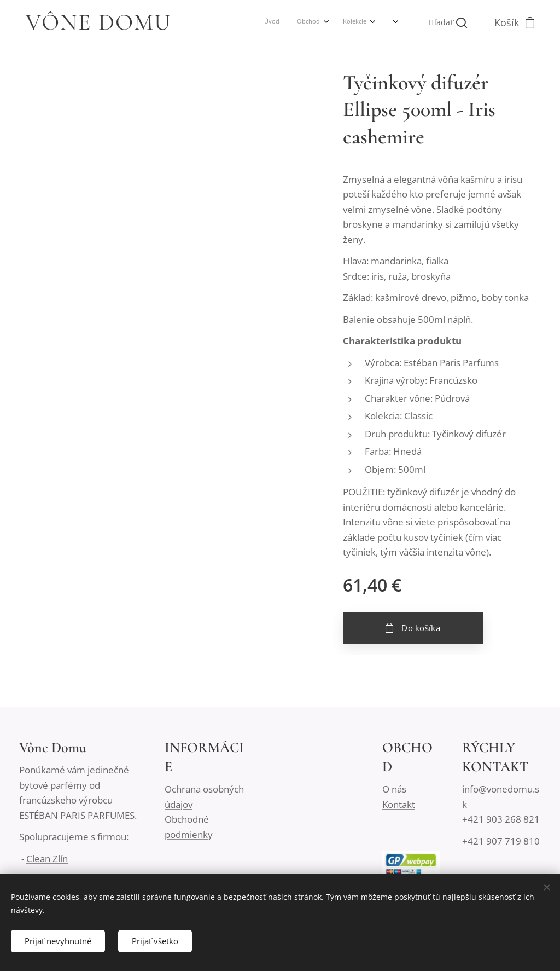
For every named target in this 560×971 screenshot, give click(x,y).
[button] (448, 22)
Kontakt (399, 804)
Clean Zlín (47, 858)
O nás (394, 789)
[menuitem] (282, 22)
